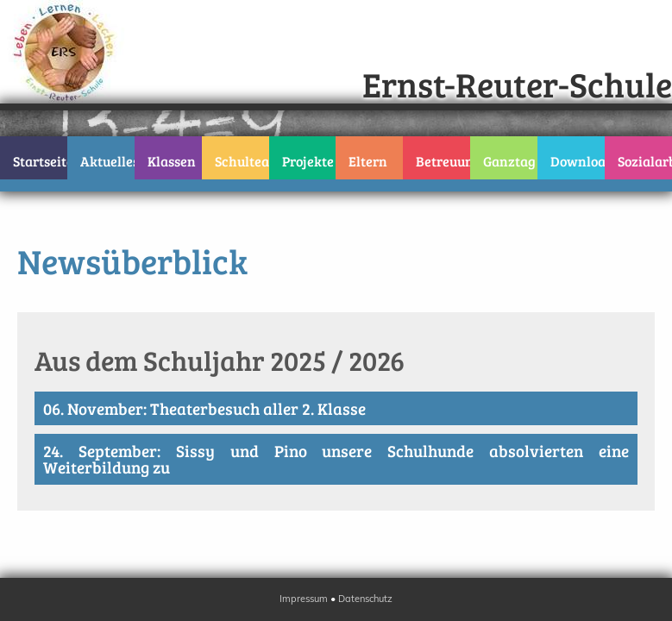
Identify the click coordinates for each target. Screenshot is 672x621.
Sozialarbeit (645, 161)
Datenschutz (365, 599)
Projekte (308, 161)
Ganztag (509, 161)
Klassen (172, 161)
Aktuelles (107, 161)
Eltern (368, 161)
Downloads (578, 161)
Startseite (40, 161)
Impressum (304, 599)
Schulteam (242, 161)
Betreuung (443, 161)
